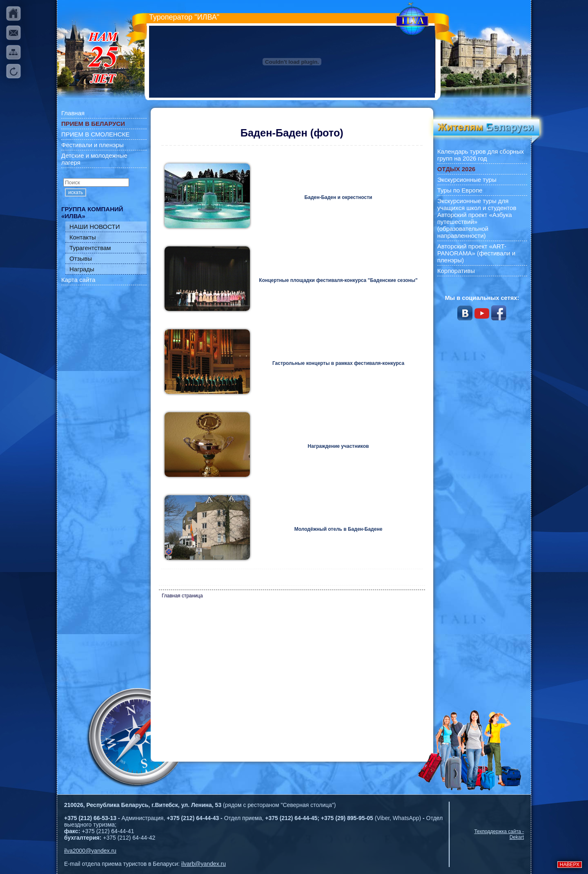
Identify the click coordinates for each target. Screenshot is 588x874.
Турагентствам (90, 248)
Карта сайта (78, 280)
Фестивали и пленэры (92, 145)
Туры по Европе (460, 190)
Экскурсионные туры (467, 180)
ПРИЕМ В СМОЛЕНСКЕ (95, 134)
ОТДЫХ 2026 (456, 169)
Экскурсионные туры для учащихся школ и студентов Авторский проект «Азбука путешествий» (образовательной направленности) (477, 218)
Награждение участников (339, 446)
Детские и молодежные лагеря (94, 159)
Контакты (83, 237)
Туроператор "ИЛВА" (184, 17)
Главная (73, 113)
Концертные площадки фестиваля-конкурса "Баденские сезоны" (338, 280)
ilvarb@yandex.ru (204, 864)
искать (76, 192)
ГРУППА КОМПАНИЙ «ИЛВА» (92, 212)
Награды (82, 269)
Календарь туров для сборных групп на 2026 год (481, 155)
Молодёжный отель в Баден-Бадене (339, 529)
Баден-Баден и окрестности (339, 197)
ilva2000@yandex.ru (90, 851)
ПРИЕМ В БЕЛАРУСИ (93, 124)
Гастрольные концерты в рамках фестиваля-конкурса (338, 363)
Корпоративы (456, 271)
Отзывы (81, 258)
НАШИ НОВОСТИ (95, 227)
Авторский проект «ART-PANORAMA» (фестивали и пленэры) (477, 253)
